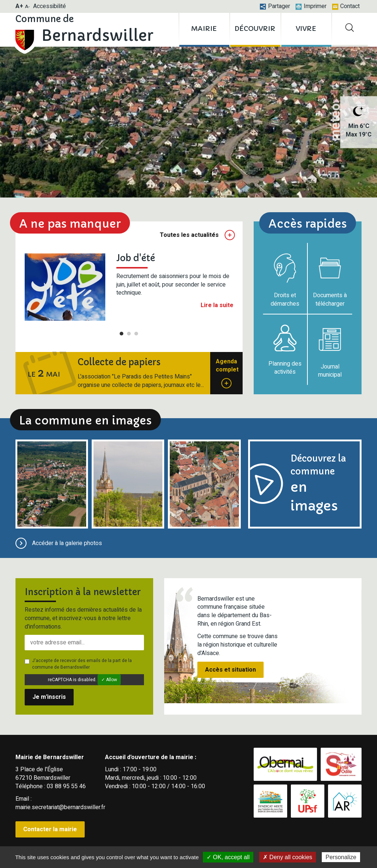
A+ (19, 6)
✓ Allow (109, 680)
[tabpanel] (129, 287)
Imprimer (311, 6)
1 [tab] (121, 334)
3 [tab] (136, 334)
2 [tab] (129, 334)
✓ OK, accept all (228, 857)
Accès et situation (230, 670)
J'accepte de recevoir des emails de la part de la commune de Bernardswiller (78, 664)
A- (27, 6)
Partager (275, 6)
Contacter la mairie (50, 829)
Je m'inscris (49, 697)
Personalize (341, 857)
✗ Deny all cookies (288, 857)
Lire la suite (217, 305)
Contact (346, 6)
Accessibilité (50, 6)
